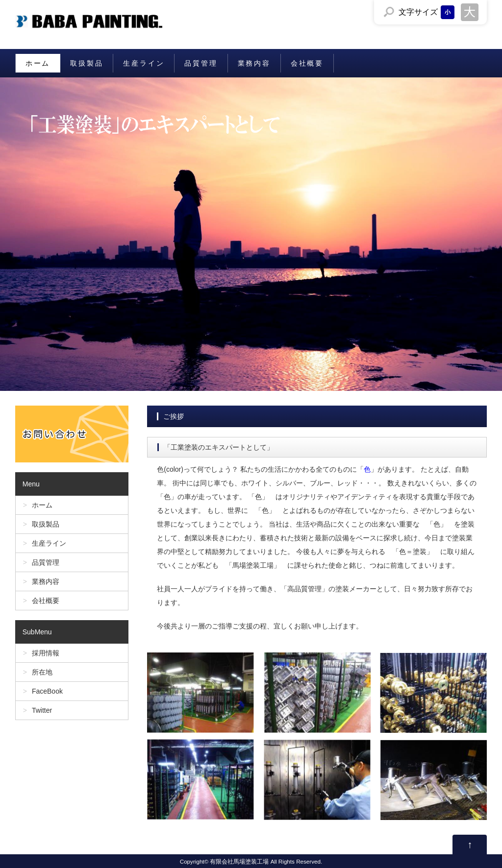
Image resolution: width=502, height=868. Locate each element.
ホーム (38, 63)
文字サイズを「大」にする (470, 12)
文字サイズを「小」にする (448, 12)
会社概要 (307, 63)
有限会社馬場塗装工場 (239, 861)
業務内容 (254, 63)
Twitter (42, 710)
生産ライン (144, 63)
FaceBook (47, 691)
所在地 (42, 672)
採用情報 (46, 653)
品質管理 (201, 63)
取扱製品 (87, 63)
